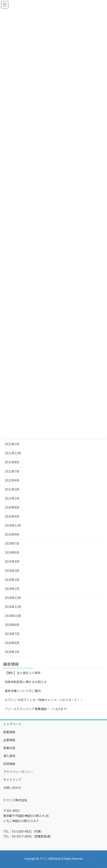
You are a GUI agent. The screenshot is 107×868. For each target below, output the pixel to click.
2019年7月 (12, 543)
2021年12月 (13, 453)
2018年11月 (13, 607)
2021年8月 (12, 462)
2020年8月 (12, 507)
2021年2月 (12, 489)
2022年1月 (12, 444)
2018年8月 (12, 625)
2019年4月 (12, 561)
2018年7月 (12, 634)
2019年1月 (12, 589)
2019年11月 (13, 525)
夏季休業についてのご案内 (23, 691)
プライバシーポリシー (18, 772)
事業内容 (9, 748)
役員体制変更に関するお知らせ (26, 682)
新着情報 (9, 732)
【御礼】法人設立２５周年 (23, 673)
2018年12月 (13, 598)
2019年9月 (12, 534)
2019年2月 (12, 580)
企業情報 (9, 740)
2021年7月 (12, 471)
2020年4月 (12, 516)
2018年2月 (12, 652)
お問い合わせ (12, 788)
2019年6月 (12, 552)
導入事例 (9, 756)
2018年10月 (13, 616)
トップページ (12, 724)
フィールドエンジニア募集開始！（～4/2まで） (37, 709)
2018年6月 (12, 643)
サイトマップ (12, 780)
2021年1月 (12, 498)
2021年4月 (12, 480)
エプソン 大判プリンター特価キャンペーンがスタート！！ (44, 700)
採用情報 (9, 764)
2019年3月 (12, 571)
